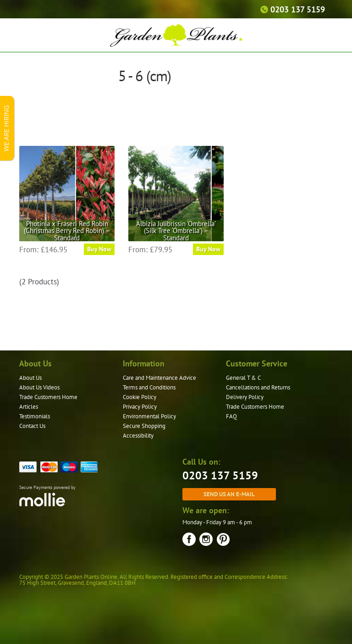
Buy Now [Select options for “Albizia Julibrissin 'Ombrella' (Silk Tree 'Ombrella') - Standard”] (208, 249)
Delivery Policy (245, 397)
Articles (29, 407)
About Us (30, 378)
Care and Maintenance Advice (159, 378)
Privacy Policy (140, 407)
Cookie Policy (140, 397)
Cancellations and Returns (258, 387)
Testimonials (35, 416)
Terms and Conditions (149, 387)
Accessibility (138, 436)
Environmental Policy (149, 416)
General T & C (243, 378)
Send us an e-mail (229, 494)
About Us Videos (39, 387)
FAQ (231, 416)
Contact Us (32, 426)
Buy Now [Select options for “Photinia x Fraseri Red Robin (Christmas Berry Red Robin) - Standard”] (99, 249)
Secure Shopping (144, 426)
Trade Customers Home (48, 397)
